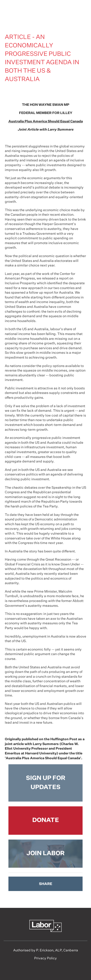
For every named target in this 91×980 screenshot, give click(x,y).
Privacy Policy (45, 958)
